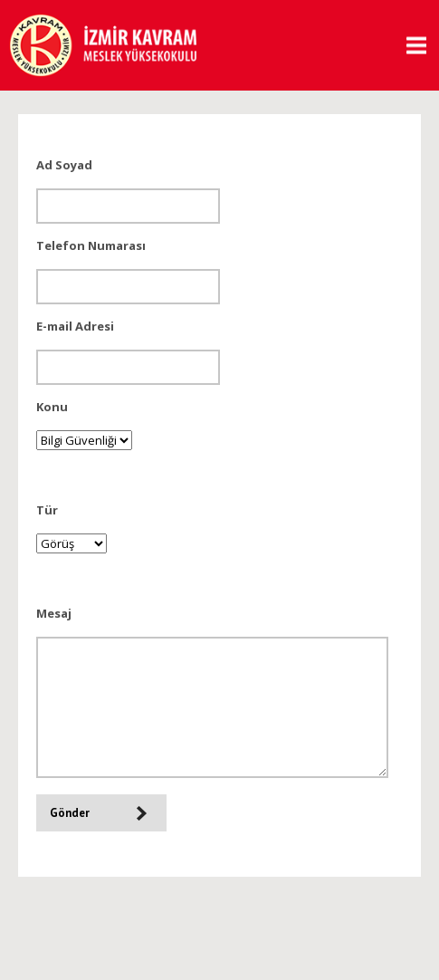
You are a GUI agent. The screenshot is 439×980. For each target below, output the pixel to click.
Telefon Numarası (91, 245)
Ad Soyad (64, 165)
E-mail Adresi (75, 326)
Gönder (70, 813)
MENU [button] (410, 46)
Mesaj (54, 613)
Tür (47, 510)
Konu (52, 407)
